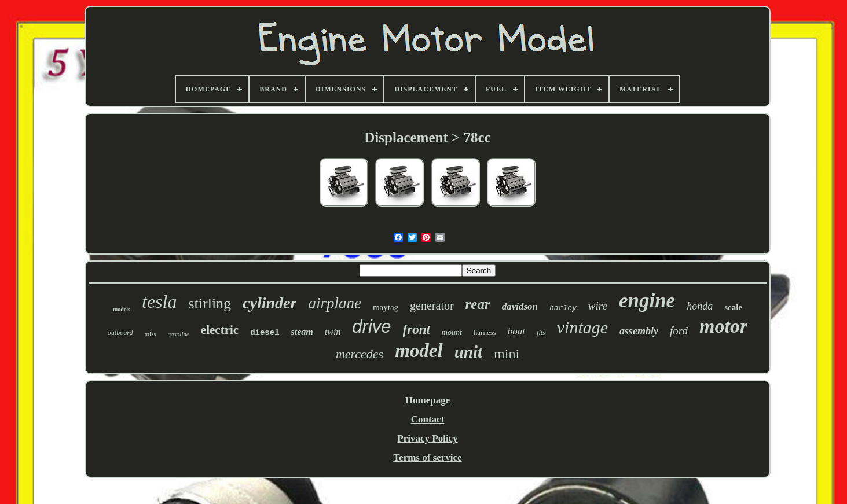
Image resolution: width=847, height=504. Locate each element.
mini (507, 354)
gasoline (179, 334)
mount (452, 332)
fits (541, 333)
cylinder (269, 303)
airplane (335, 303)
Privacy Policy (427, 438)
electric (220, 330)
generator (432, 306)
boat (516, 331)
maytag (386, 307)
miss (150, 334)
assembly (639, 331)
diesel (265, 333)
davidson (520, 306)
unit (468, 352)
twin (333, 332)
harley (563, 308)
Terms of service (427, 457)
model (419, 351)
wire (598, 306)
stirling (210, 303)
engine (647, 301)
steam (302, 332)
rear (478, 304)
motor (723, 326)
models (122, 309)
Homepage (428, 400)
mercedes (360, 354)
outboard (120, 333)
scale (733, 307)
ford (679, 331)
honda (700, 306)
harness (485, 332)
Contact (428, 419)
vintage (582, 327)
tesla (159, 301)
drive (371, 327)
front (417, 330)
